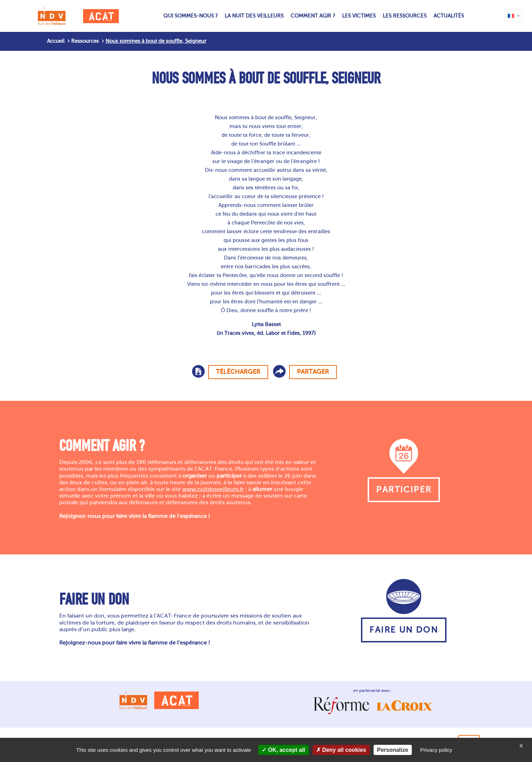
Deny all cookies (341, 750)
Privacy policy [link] (436, 750)
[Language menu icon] (514, 16)
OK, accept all (283, 750)
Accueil (56, 41)
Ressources (85, 41)
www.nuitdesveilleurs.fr (213, 489)
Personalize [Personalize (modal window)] (393, 750)
